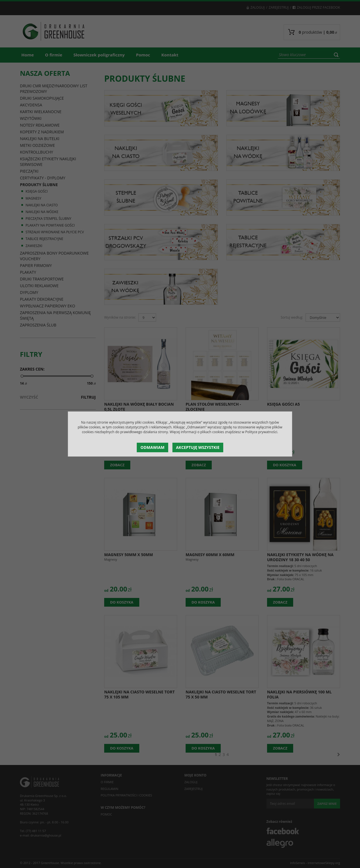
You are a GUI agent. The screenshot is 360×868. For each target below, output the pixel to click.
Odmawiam (152, 447)
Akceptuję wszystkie (198, 447)
